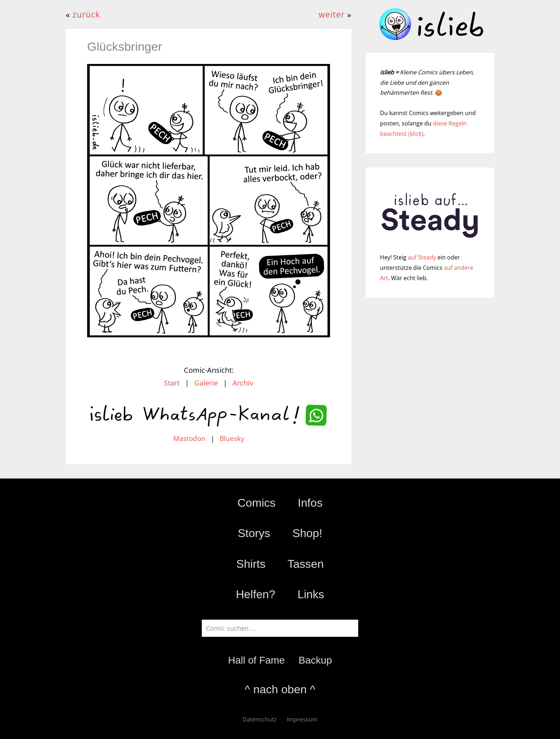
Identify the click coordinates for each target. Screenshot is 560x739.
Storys (254, 533)
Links (311, 594)
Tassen (306, 564)
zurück (86, 14)
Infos (310, 503)
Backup (315, 660)
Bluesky (232, 438)
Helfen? (255, 594)
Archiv (243, 383)
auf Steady (422, 257)
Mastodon (189, 438)
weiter (332, 14)
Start (172, 383)
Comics (257, 503)
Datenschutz (260, 719)
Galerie (206, 383)
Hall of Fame (256, 660)
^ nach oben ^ (280, 689)
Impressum (302, 719)
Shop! (307, 533)
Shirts (251, 564)
